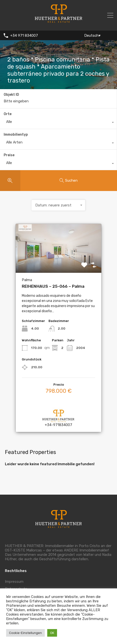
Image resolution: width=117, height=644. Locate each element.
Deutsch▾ (92, 36)
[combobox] (58, 123)
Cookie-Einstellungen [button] (25, 633)
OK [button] (52, 633)
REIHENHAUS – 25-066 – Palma (53, 286)
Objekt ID (11, 95)
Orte (8, 114)
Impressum (14, 582)
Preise (9, 155)
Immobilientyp (16, 135)
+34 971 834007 (24, 36)
